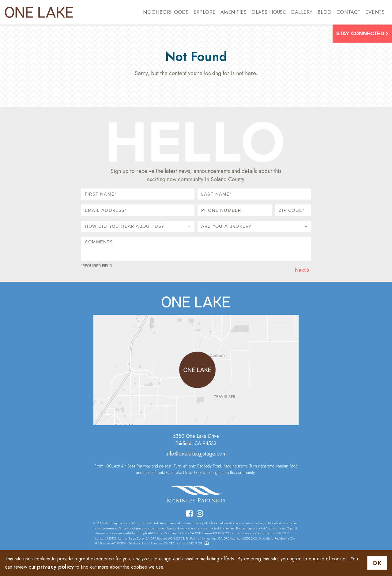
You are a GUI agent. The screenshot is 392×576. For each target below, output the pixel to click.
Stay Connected (362, 33)
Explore (204, 12)
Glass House (269, 12)
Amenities (234, 12)
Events (375, 12)
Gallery (302, 12)
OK (377, 563)
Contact (349, 12)
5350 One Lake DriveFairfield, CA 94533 (196, 440)
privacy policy (55, 567)
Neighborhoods (166, 12)
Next (302, 270)
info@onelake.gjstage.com (196, 454)
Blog (325, 12)
